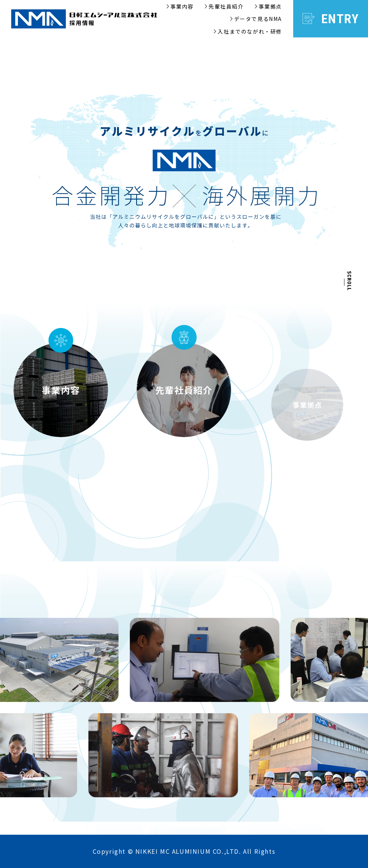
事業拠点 (270, 6)
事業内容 (182, 6)
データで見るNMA (258, 19)
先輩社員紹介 (226, 6)
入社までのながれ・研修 (250, 31)
